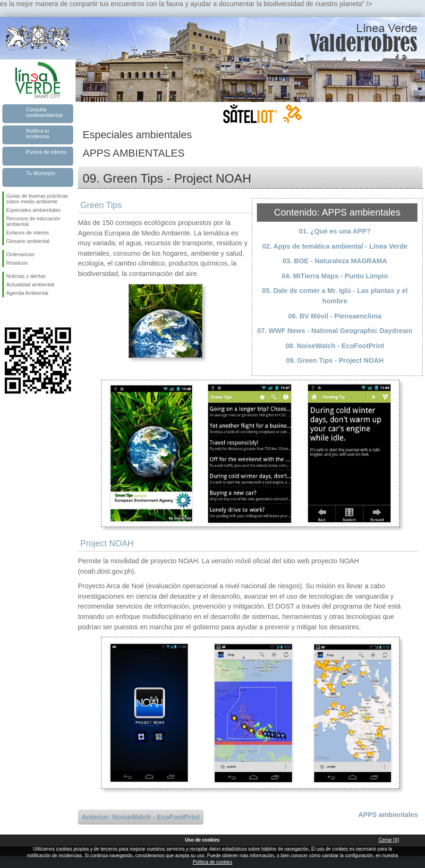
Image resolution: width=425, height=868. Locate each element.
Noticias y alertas (26, 276)
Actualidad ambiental (30, 284)
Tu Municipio (41, 173)
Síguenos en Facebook (8, 312)
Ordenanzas (20, 254)
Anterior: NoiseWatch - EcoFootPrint (141, 817)
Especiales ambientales (34, 210)
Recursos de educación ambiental (33, 221)
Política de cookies (212, 862)
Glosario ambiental (28, 241)
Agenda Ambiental (27, 293)
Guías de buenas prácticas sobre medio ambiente (37, 199)
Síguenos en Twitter (24, 312)
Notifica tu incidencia (38, 134)
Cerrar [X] (389, 840)
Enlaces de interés (28, 233)
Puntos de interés (46, 152)
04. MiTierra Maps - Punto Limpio (335, 276)
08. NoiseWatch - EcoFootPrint (335, 346)
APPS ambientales (388, 815)
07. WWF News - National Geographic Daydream (335, 331)
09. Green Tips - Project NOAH (335, 360)
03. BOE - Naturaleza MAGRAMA (335, 261)
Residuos (17, 263)
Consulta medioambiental (44, 112)
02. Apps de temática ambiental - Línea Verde (335, 246)
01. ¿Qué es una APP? (335, 231)
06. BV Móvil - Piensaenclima (335, 316)
